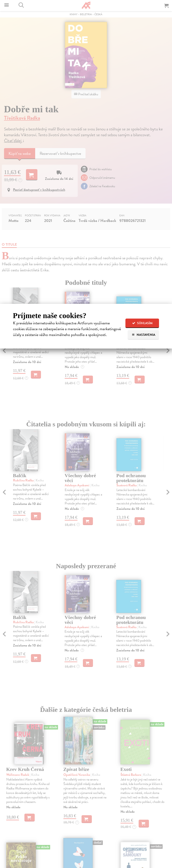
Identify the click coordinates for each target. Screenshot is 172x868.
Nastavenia (143, 335)
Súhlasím (142, 323)
